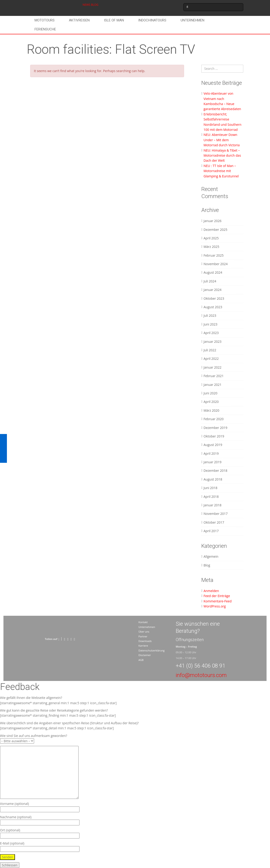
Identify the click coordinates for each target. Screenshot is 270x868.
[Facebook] (64, 639)
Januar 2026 (213, 221)
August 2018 (213, 479)
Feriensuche (45, 29)
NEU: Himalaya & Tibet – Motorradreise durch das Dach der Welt (222, 155)
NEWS (87, 5)
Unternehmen (192, 20)
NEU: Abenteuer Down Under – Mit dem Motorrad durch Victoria (222, 140)
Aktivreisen (79, 20)
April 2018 (211, 497)
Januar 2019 (213, 462)
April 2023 (211, 333)
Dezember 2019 (216, 428)
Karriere (143, 646)
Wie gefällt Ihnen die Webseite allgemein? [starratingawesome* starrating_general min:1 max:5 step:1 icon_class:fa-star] (58, 700)
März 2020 (211, 410)
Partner (143, 636)
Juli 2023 (210, 315)
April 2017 (211, 531)
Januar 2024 (213, 290)
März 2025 (211, 247)
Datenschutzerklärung (151, 650)
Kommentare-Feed (218, 601)
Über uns (144, 632)
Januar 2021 (213, 385)
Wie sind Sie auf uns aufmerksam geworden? (34, 738)
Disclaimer (145, 655)
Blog (207, 565)
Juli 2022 (210, 350)
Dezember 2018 (216, 471)
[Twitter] (68, 639)
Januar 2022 (213, 367)
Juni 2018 (211, 488)
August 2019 (213, 445)
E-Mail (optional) (40, 846)
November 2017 (216, 514)
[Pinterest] (71, 639)
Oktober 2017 (214, 522)
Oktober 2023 (214, 298)
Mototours (45, 20)
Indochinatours (152, 20)
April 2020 (211, 402)
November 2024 (216, 264)
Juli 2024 (210, 281)
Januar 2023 (213, 342)
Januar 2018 (213, 505)
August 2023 (213, 307)
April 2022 (211, 359)
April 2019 (211, 453)
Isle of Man (114, 20)
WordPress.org (215, 606)
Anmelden (211, 591)
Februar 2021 (214, 376)
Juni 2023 (211, 324)
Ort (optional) (40, 833)
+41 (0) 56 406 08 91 (201, 666)
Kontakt (143, 622)
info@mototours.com (201, 675)
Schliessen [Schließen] (10, 865)
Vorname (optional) (40, 806)
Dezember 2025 (216, 230)
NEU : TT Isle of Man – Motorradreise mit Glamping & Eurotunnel (221, 171)
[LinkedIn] (74, 639)
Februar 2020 (214, 419)
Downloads (145, 641)
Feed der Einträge (217, 596)
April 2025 (211, 238)
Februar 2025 (214, 255)
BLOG (95, 5)
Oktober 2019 (214, 436)
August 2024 (213, 272)
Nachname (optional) (40, 820)
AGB (141, 660)
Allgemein (211, 556)
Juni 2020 (211, 393)
